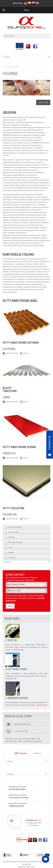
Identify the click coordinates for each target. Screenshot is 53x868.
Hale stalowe (14, 532)
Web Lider (31, 867)
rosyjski (33, 3)
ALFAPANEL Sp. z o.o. (33, 820)
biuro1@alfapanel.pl (22, 724)
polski (29, 3)
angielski (37, 3)
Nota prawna (23, 862)
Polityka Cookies (36, 862)
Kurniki (11, 552)
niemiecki (25, 3)
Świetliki (12, 537)
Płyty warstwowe (15, 527)
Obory (11, 547)
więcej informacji (11, 353)
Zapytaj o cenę (43, 102)
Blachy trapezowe (15, 542)
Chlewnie (12, 558)
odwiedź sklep (18, 650)
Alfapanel (23, 753)
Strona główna (7, 67)
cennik (24, 353)
